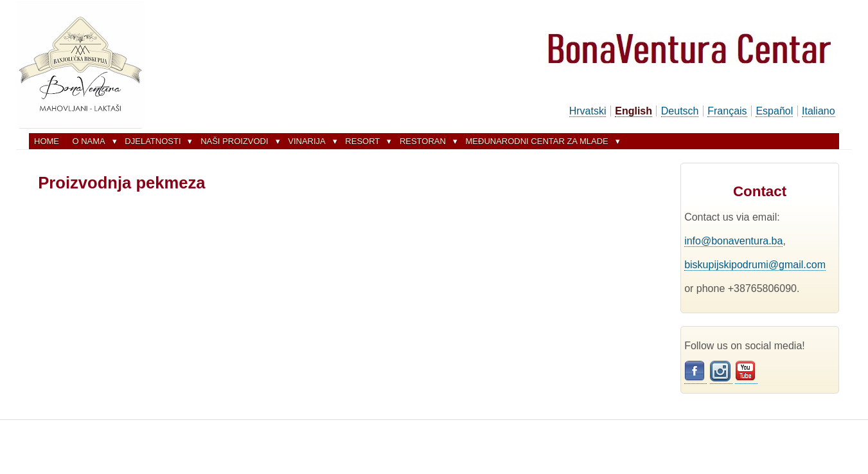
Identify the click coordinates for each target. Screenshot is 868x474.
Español (774, 111)
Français (727, 111)
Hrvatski (588, 111)
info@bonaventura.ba (733, 241)
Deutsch (680, 111)
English (633, 111)
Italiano (819, 111)
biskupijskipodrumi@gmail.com (755, 265)
